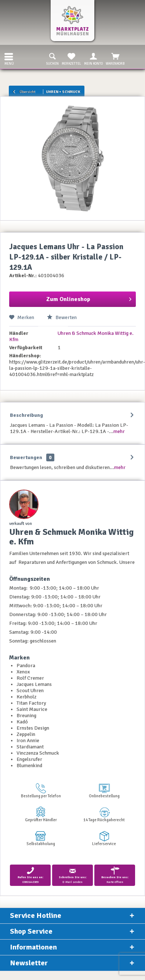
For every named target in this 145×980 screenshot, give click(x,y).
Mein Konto (93, 58)
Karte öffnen (115, 875)
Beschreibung (26, 415)
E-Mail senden (72, 875)
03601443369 (30, 875)
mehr (119, 431)
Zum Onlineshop (89, 298)
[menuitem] (7, 57)
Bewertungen (26, 457)
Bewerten (62, 317)
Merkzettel (71, 58)
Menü (9, 58)
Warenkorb (115, 58)
